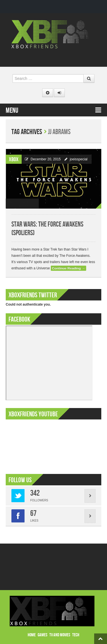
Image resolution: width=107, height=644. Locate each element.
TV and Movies (60, 635)
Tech (76, 635)
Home (32, 635)
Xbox (14, 160)
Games (43, 635)
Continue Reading (68, 268)
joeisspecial (78, 159)
